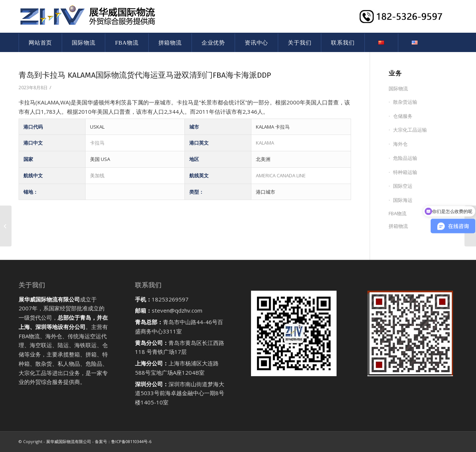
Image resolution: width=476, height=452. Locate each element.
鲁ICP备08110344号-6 (131, 441)
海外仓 (400, 144)
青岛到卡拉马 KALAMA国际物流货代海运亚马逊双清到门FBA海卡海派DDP (145, 75)
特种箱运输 (405, 172)
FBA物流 (398, 213)
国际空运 (403, 186)
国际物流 (398, 88)
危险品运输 (405, 158)
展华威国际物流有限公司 (69, 441)
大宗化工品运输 (410, 130)
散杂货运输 (405, 102)
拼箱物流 (398, 226)
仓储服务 (403, 116)
